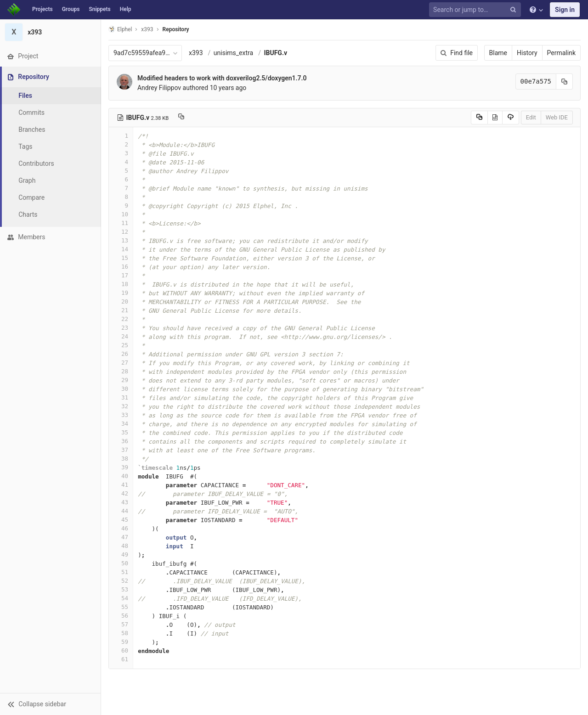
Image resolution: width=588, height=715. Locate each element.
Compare (31, 197)
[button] (50, 704)
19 (121, 293)
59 (121, 642)
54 (121, 598)
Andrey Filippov (159, 88)
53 (121, 589)
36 (121, 441)
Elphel (120, 29)
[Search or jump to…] (476, 10)
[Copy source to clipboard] (479, 118)
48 (121, 546)
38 (121, 459)
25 (121, 345)
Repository (176, 29)
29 (121, 380)
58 (121, 633)
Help (126, 9)
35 (121, 432)
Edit (531, 117)
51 (121, 572)
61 (121, 659)
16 (121, 267)
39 (121, 467)
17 (121, 275)
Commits (31, 113)
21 (121, 310)
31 (121, 397)
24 (121, 336)
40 (121, 476)
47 (121, 537)
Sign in (565, 10)
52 (121, 581)
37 (121, 450)
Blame (498, 53)
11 (121, 223)
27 (121, 363)
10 (121, 214)
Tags (25, 146)
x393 (196, 53)
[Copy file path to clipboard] (181, 118)
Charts (28, 214)
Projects (42, 9)
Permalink (561, 53)
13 (121, 240)
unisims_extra (233, 53)
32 (121, 406)
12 (121, 232)
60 (121, 650)
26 (121, 354)
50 (121, 563)
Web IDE (557, 117)
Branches (32, 129)
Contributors (36, 163)
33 (121, 415)
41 (121, 485)
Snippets (99, 9)
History (527, 53)
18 (121, 284)
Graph (27, 180)
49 (121, 555)
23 (121, 328)
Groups (71, 9)
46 (121, 528)
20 (121, 301)
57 (121, 624)
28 (121, 371)
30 (121, 389)
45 (121, 520)
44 (121, 511)
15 (121, 258)
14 (121, 249)
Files (25, 96)
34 (121, 424)
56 (121, 616)
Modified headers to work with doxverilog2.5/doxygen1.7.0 (222, 78)
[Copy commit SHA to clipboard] (565, 82)
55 (121, 607)
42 (121, 493)
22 (121, 319)
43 (121, 502)
